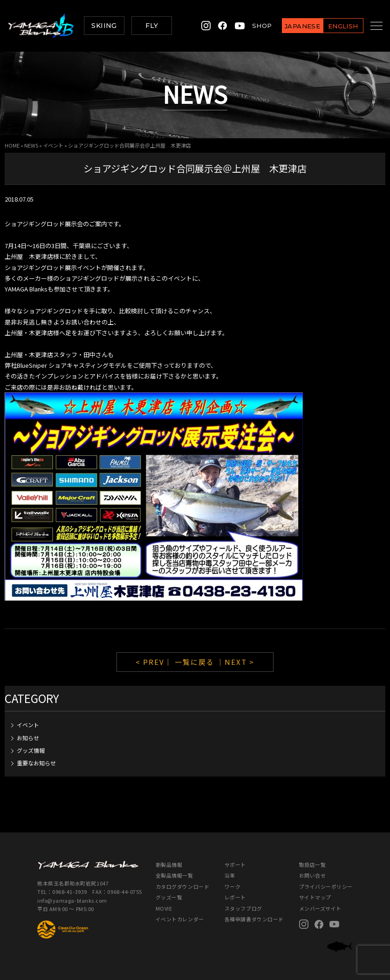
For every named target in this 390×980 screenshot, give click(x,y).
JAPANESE (291, 26)
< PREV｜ (155, 662)
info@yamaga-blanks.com (72, 900)
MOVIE (164, 908)
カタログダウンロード (182, 886)
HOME (12, 145)
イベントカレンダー (180, 919)
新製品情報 (169, 865)
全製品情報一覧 (174, 875)
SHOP (251, 26)
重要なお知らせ (36, 763)
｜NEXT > (236, 662)
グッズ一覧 (169, 897)
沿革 (230, 875)
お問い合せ (313, 875)
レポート (235, 897)
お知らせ (28, 738)
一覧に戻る (195, 662)
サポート (235, 865)
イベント (53, 145)
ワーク (233, 886)
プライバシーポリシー (326, 886)
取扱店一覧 (313, 865)
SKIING (104, 26)
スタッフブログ (243, 908)
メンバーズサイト (320, 908)
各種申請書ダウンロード (254, 919)
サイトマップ (315, 897)
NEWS (31, 145)
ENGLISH (332, 26)
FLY (152, 26)
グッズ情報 (31, 750)
